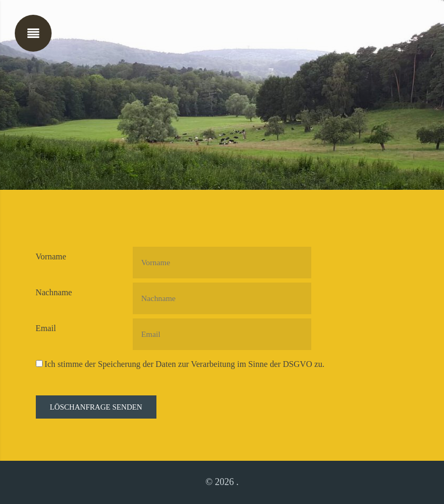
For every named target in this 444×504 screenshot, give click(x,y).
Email (46, 328)
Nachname (54, 293)
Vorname (51, 257)
